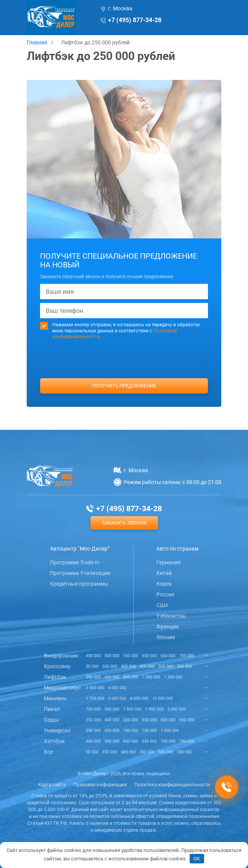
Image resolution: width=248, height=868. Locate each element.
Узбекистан (171, 616)
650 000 (168, 656)
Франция (168, 627)
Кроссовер (57, 666)
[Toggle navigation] (211, 18)
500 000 (112, 656)
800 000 (131, 677)
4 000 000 (117, 688)
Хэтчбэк (54, 741)
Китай (164, 573)
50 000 (92, 666)
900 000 (112, 709)
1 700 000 (95, 699)
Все (48, 752)
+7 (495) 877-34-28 (135, 20)
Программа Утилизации (80, 573)
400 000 (93, 656)
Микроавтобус (62, 688)
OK (197, 859)
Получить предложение (124, 386)
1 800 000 (132, 709)
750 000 (149, 731)
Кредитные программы (79, 584)
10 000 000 (163, 699)
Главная (37, 42)
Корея (164, 584)
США (162, 605)
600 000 (149, 656)
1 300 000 (173, 677)
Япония (166, 637)
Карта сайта (52, 785)
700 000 (187, 656)
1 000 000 (151, 677)
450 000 (147, 666)
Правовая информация (100, 785)
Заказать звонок (124, 523)
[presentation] (124, 373)
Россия (165, 594)
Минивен (55, 698)
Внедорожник (61, 656)
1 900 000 (155, 709)
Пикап (52, 709)
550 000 (131, 656)
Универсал (57, 730)
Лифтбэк (55, 677)
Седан (52, 720)
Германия (169, 562)
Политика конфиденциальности (172, 785)
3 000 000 (95, 688)
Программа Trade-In (75, 562)
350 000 (110, 666)
